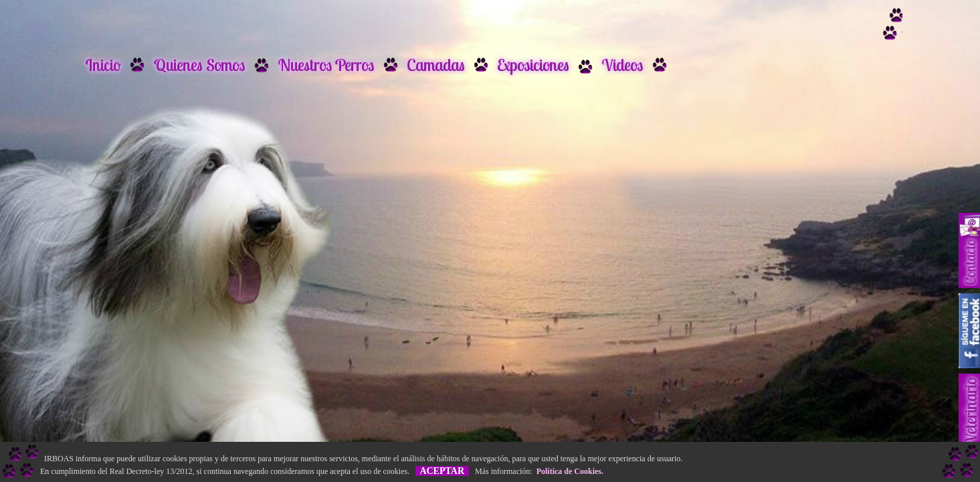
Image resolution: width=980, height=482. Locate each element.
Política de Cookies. (568, 471)
